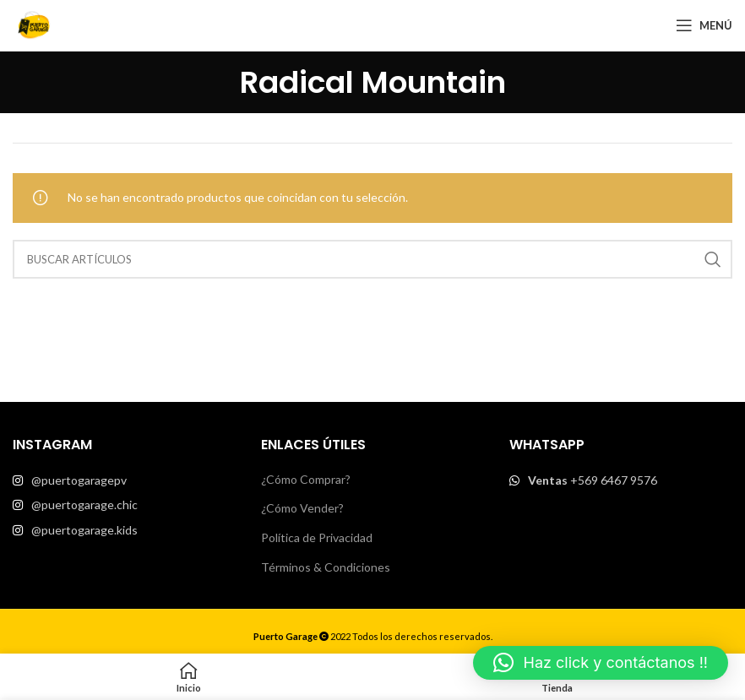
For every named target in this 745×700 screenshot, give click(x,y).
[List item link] (124, 480)
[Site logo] (34, 24)
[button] (601, 663)
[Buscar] (372, 259)
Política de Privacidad (317, 537)
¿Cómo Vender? (302, 508)
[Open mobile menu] (704, 25)
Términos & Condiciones (326, 567)
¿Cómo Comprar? (306, 479)
